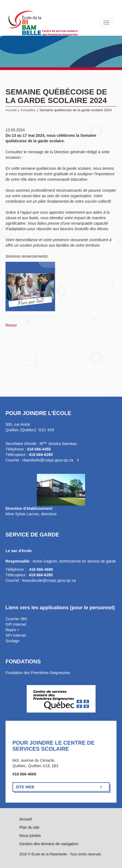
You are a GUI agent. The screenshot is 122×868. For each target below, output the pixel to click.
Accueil (11, 110)
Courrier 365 (16, 619)
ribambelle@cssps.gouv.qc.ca (48, 460)
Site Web (25, 787)
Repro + (12, 630)
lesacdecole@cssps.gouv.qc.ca (49, 580)
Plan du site (29, 827)
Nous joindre (30, 836)
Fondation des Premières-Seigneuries (38, 673)
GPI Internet (16, 624)
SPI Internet (16, 635)
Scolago (13, 641)
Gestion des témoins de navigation (49, 844)
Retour (11, 325)
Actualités (28, 110)
